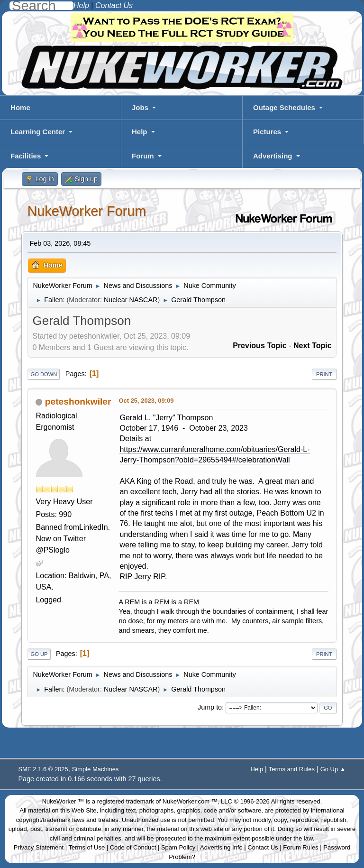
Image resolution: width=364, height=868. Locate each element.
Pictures (267, 132)
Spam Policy (178, 847)
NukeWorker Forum (86, 211)
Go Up (39, 654)
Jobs (140, 107)
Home (20, 107)
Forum (143, 156)
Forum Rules (300, 847)
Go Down (44, 374)
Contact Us (263, 847)
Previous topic (260, 346)
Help (140, 132)
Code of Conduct (133, 847)
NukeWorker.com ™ (190, 801)
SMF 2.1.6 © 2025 (43, 769)
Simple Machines (96, 769)
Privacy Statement (39, 847)
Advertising (273, 156)
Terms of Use (87, 847)
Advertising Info (221, 847)
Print (324, 374)
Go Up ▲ (333, 769)
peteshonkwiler (78, 402)
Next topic (313, 346)
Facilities (26, 156)
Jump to (210, 707)
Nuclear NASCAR (131, 300)
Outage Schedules (284, 107)
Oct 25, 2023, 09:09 (146, 401)
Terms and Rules (292, 769)
